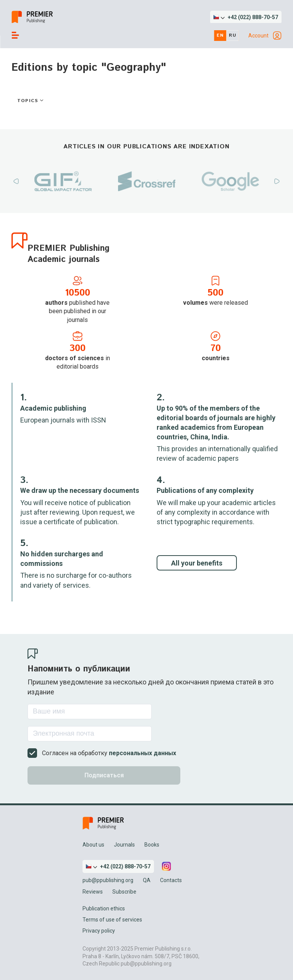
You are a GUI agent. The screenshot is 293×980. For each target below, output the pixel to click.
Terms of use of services (112, 920)
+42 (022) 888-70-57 (253, 17)
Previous (16, 181)
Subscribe (124, 892)
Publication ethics (104, 908)
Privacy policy (99, 931)
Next (277, 181)
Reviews (93, 892)
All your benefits (197, 563)
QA (147, 880)
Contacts (171, 880)
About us (93, 845)
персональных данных (142, 753)
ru (233, 35)
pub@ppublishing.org (108, 880)
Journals (124, 845)
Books (152, 845)
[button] (246, 17)
